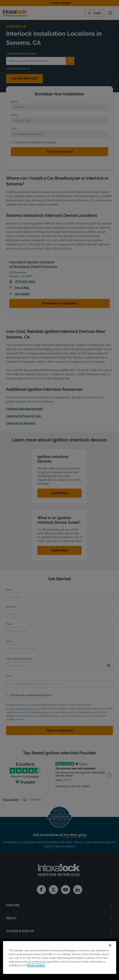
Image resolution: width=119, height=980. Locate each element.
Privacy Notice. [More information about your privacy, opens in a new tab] (36, 965)
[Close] (110, 945)
